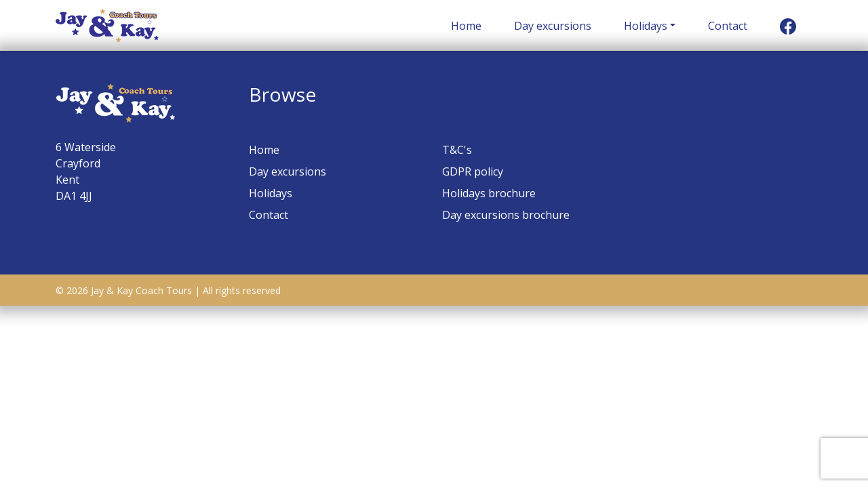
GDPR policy (473, 171)
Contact (728, 26)
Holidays (646, 26)
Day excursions (553, 26)
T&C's (457, 150)
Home (466, 26)
